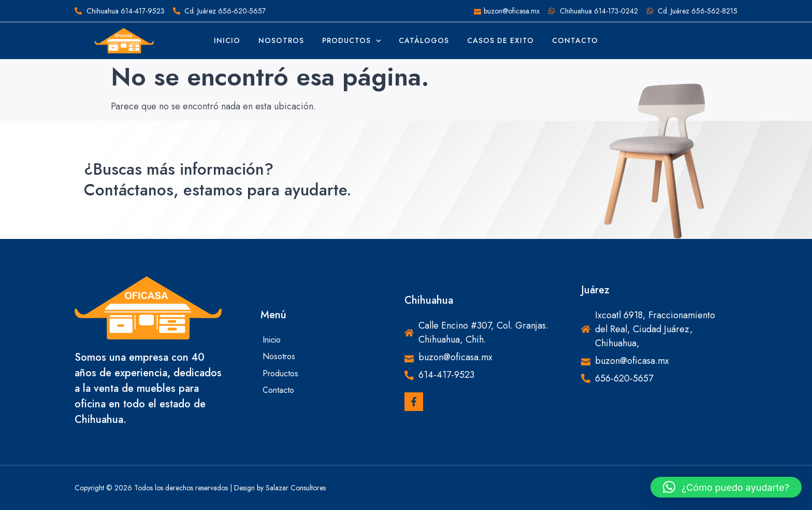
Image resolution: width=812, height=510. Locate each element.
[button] (726, 487)
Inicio (227, 40)
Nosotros (281, 40)
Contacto (575, 40)
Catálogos (424, 40)
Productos (352, 41)
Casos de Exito (501, 40)
